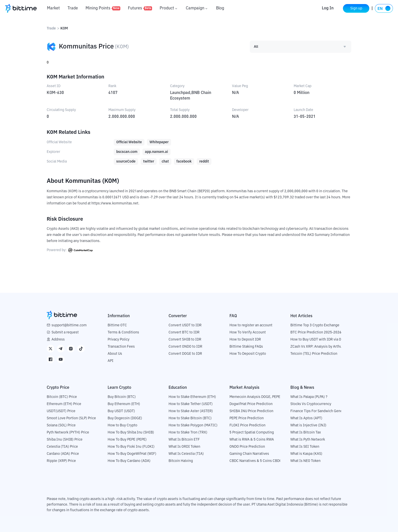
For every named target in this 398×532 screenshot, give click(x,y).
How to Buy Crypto (122, 425)
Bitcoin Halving (181, 461)
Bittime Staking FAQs (246, 347)
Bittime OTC (117, 325)
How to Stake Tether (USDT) (191, 404)
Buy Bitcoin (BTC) (122, 397)
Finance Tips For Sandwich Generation (321, 411)
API (111, 361)
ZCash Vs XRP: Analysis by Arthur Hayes (322, 347)
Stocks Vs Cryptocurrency (311, 404)
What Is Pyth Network (308, 440)
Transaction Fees (121, 347)
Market (53, 8)
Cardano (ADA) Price (63, 454)
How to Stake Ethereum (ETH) (192, 397)
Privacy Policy (119, 340)
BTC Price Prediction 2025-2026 (316, 332)
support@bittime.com (69, 325)
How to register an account (251, 325)
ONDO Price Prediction (247, 447)
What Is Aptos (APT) (306, 418)
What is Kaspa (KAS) (306, 454)
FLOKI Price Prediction (247, 425)
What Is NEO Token (305, 461)
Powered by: (70, 250)
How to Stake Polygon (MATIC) (193, 425)
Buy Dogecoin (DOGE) (125, 418)
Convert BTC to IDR (184, 332)
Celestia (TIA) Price (62, 447)
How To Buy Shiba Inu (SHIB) (131, 432)
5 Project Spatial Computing (252, 432)
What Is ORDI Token (184, 447)
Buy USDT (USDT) (121, 411)
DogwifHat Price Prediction (251, 404)
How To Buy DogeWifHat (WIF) (132, 454)
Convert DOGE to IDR (185, 354)
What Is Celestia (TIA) (186, 454)
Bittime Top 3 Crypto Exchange (315, 325)
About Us (115, 354)
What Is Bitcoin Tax (306, 432)
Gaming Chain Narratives (249, 454)
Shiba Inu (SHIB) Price (65, 440)
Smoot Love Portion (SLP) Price (71, 418)
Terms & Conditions (123, 332)
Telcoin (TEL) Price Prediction (314, 354)
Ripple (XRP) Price (61, 461)
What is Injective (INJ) (308, 425)
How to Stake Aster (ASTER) (191, 411)
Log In (328, 8)
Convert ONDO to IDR (185, 347)
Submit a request (65, 332)
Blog (220, 8)
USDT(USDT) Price (61, 411)
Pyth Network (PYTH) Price (68, 432)
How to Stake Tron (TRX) (188, 432)
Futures (140, 8)
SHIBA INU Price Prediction (251, 411)
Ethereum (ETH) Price (64, 404)
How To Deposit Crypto (248, 354)
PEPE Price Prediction (247, 418)
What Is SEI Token (305, 447)
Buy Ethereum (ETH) (124, 404)
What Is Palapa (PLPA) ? (309, 397)
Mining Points (103, 8)
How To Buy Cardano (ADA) (129, 461)
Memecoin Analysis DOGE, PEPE (255, 397)
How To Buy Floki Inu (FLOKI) (131, 447)
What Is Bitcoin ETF (184, 440)
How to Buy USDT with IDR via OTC (318, 340)
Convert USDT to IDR (185, 325)
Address (58, 340)
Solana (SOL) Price (61, 425)
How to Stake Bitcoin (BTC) (190, 418)
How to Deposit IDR (245, 340)
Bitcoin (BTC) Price (62, 397)
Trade (73, 8)
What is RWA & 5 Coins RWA (252, 440)
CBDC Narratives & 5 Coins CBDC (256, 461)
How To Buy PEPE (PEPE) (127, 440)
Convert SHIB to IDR (185, 340)
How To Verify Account (248, 332)
